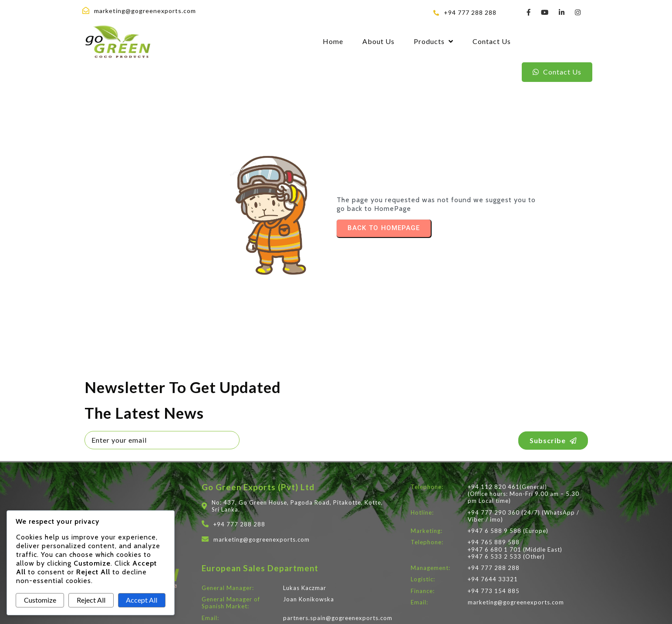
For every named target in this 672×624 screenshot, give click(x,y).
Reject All (91, 600)
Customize (40, 600)
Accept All (142, 600)
